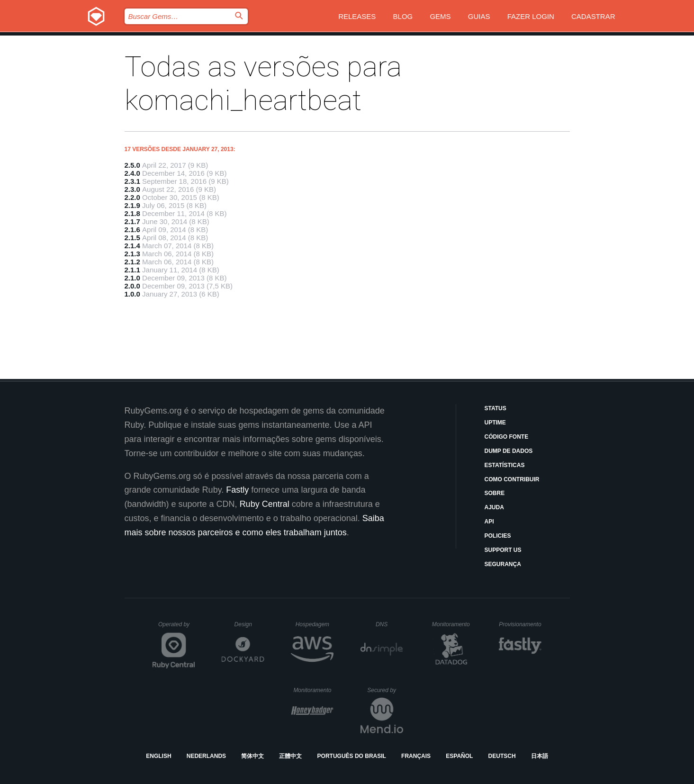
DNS (389, 624)
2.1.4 (132, 246)
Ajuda (494, 507)
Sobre (495, 493)
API (489, 522)
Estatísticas (505, 465)
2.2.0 (132, 197)
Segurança (503, 564)
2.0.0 (132, 286)
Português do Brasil (352, 756)
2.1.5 (132, 238)
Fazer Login (531, 16)
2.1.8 (132, 213)
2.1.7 (132, 221)
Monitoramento (452, 624)
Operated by (177, 628)
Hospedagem (315, 624)
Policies (498, 536)
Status (496, 408)
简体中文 (252, 756)
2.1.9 (132, 205)
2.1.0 (132, 278)
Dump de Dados (509, 451)
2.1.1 (132, 270)
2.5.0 (132, 165)
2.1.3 (132, 254)
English (158, 756)
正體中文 (290, 756)
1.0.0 (132, 294)
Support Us (503, 550)
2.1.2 (132, 262)
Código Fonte (507, 437)
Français (416, 756)
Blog (403, 16)
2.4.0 (132, 173)
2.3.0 (132, 189)
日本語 (540, 756)
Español (459, 756)
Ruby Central (265, 504)
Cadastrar (593, 16)
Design (250, 624)
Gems (440, 16)
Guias (479, 16)
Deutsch (502, 756)
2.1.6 (132, 230)
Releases (357, 16)
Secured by (385, 690)
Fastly (237, 490)
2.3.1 (132, 181)
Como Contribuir (512, 479)
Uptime (495, 423)
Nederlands (206, 756)
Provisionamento (520, 624)
